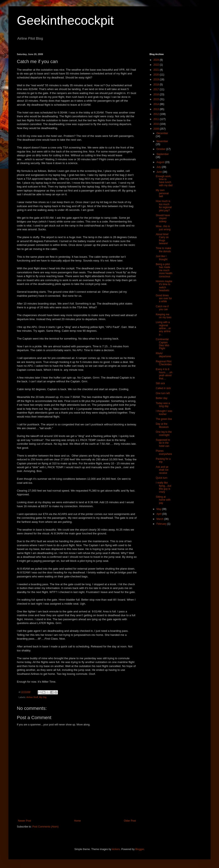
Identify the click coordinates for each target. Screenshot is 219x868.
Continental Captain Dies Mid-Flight (163, 344)
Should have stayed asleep (163, 218)
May (159, 509)
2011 (157, 119)
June (160, 172)
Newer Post (24, 821)
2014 (157, 104)
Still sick (160, 383)
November (162, 141)
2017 (157, 89)
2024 (157, 60)
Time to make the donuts (163, 250)
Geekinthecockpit (65, 20)
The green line (164, 419)
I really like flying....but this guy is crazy (164, 487)
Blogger (140, 849)
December (162, 133)
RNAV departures (163, 355)
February (162, 524)
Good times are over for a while (164, 299)
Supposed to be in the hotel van (163, 443)
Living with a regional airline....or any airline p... (163, 328)
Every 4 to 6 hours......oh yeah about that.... (164, 374)
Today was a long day (163, 405)
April (159, 514)
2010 (157, 124)
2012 (157, 114)
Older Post (130, 821)
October (161, 149)
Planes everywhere (164, 452)
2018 (157, 85)
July (159, 167)
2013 (157, 109)
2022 (157, 65)
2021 (157, 70)
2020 (157, 75)
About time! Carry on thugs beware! (162, 239)
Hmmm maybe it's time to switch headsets (164, 286)
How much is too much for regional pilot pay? (164, 206)
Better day (162, 398)
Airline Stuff (32, 697)
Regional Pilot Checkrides (164, 363)
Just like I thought (162, 258)
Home (77, 821)
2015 (157, 99)
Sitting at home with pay (163, 500)
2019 (157, 80)
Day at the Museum (162, 425)
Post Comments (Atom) (45, 827)
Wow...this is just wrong (163, 228)
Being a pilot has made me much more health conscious (164, 270)
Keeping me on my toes (164, 316)
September (163, 154)
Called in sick (163, 388)
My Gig (43, 697)
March (160, 519)
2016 (157, 94)
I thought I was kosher (164, 412)
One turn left (163, 393)
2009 (157, 129)
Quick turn (162, 478)
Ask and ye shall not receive (162, 470)
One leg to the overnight (164, 433)
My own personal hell (162, 193)
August (161, 162)
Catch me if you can (162, 308)
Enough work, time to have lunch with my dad (164, 181)
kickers (116, 849)
